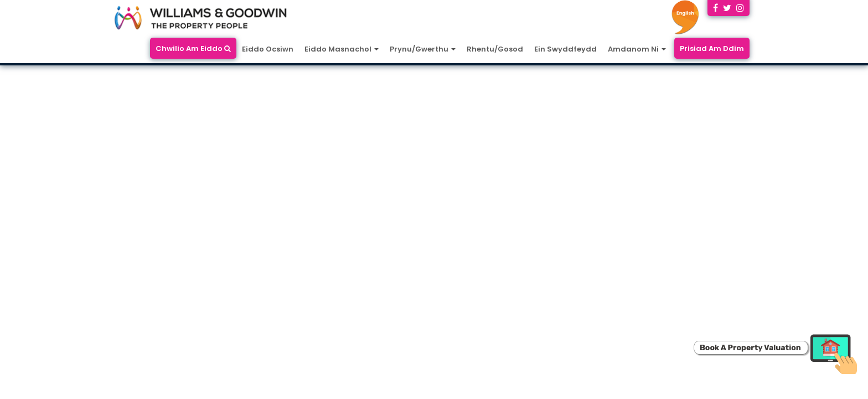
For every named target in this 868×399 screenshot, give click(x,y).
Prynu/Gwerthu (423, 49)
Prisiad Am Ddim (712, 48)
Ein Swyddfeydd (565, 49)
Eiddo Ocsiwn (268, 49)
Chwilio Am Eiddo (193, 48)
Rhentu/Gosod (495, 49)
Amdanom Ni (637, 49)
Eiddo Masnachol (342, 49)
